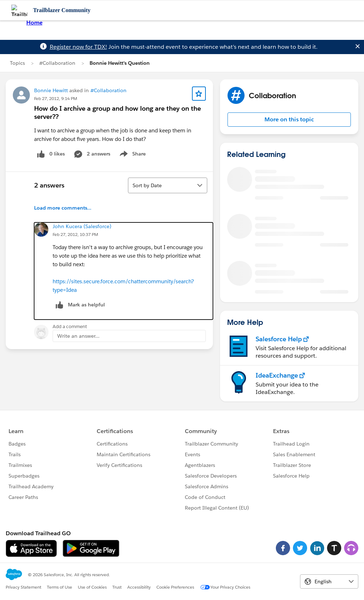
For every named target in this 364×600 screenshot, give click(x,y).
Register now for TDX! (78, 47)
